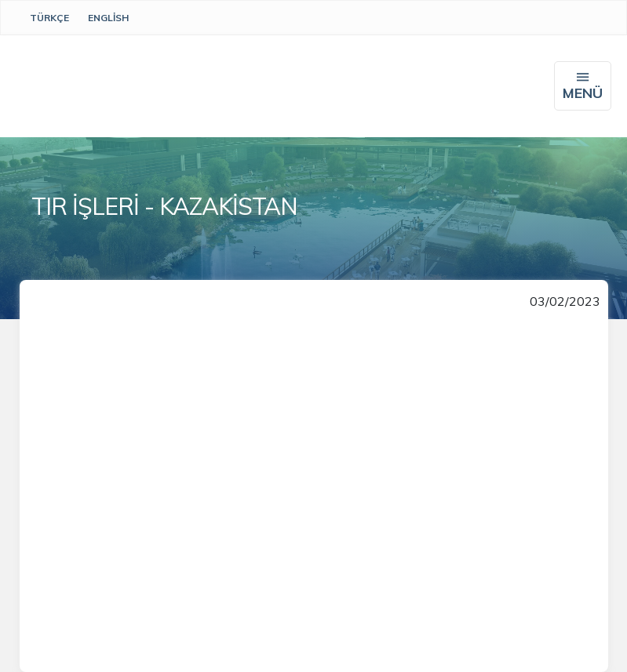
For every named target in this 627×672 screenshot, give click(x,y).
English (108, 18)
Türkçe (49, 18)
